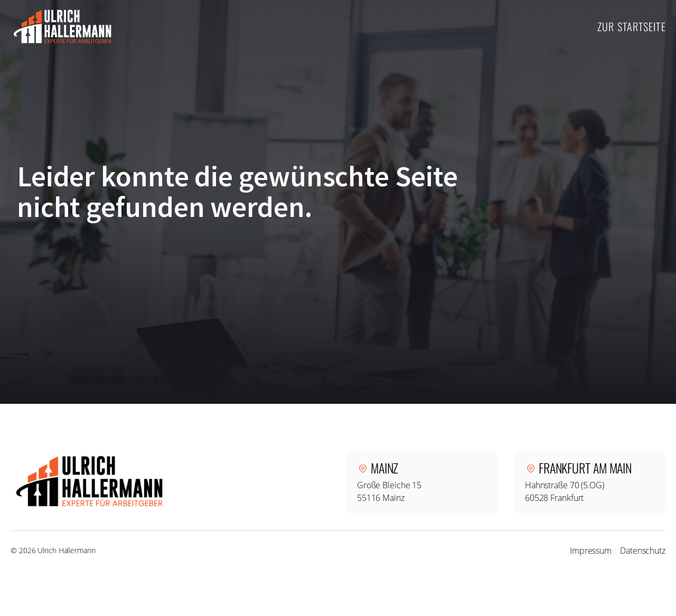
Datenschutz (643, 551)
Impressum (591, 551)
